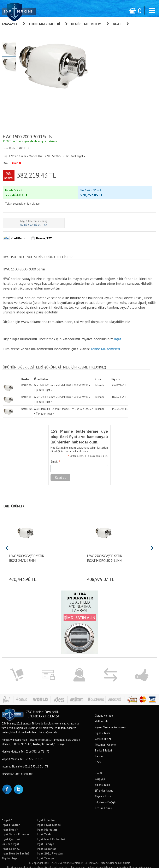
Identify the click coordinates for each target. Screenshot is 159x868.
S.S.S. (98, 754)
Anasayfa (10, 24)
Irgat (117, 24)
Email (55, 454)
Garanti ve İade (104, 708)
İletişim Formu (103, 800)
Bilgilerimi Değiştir (106, 794)
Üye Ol (99, 765)
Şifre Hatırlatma (104, 783)
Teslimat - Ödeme (105, 737)
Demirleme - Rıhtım (86, 24)
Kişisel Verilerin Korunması (110, 719)
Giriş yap (100, 771)
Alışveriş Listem (104, 788)
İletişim (99, 748)
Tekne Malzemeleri (44, 24)
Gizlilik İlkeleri (103, 731)
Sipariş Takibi (103, 725)
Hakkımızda (102, 713)
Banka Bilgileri (103, 743)
